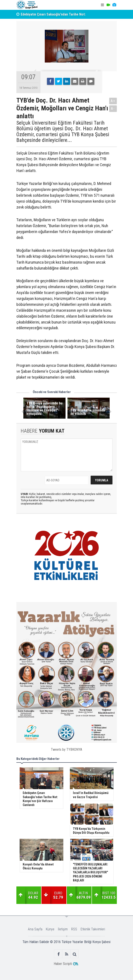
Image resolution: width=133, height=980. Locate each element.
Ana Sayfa (35, 929)
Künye (50, 929)
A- (113, 109)
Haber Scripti (63, 964)
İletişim (63, 929)
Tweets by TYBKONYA (66, 749)
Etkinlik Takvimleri (93, 929)
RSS (74, 929)
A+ (113, 101)
